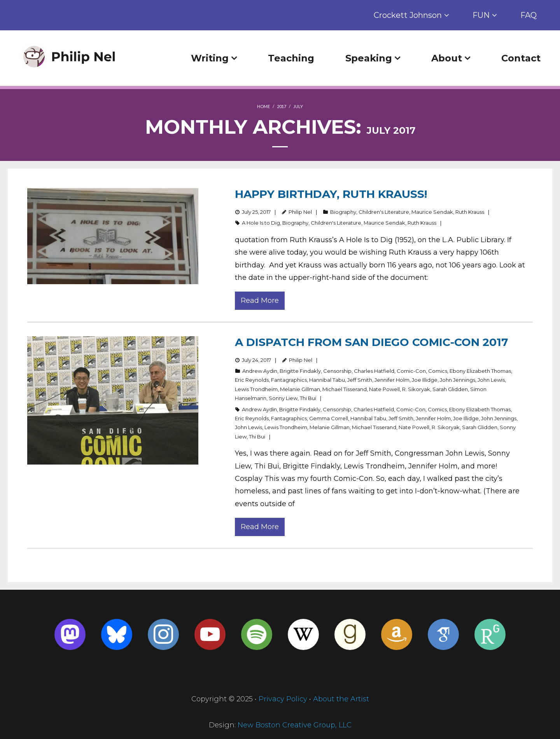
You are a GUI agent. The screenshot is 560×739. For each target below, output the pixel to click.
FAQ (528, 15)
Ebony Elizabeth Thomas (480, 371)
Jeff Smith (360, 380)
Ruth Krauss (470, 212)
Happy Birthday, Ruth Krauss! (331, 194)
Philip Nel (300, 212)
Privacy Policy (283, 699)
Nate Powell (384, 389)
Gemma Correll (329, 418)
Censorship (337, 371)
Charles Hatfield (374, 371)
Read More (260, 300)
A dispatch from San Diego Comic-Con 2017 (371, 342)
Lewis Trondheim (256, 389)
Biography (343, 212)
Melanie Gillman (300, 389)
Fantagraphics (289, 380)
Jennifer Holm (392, 380)
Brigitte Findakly (300, 371)
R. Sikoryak (416, 389)
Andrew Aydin (260, 371)
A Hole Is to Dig (261, 223)
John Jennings (458, 380)
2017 (282, 106)
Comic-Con (411, 371)
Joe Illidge (425, 380)
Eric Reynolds (252, 380)
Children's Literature (384, 212)
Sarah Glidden (450, 389)
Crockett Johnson (408, 15)
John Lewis (491, 380)
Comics (438, 371)
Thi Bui (308, 398)
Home (263, 106)
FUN (481, 15)
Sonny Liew (283, 398)
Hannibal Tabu (327, 380)
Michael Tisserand (345, 389)
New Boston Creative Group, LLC (295, 725)
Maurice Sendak (432, 212)
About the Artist (341, 699)
